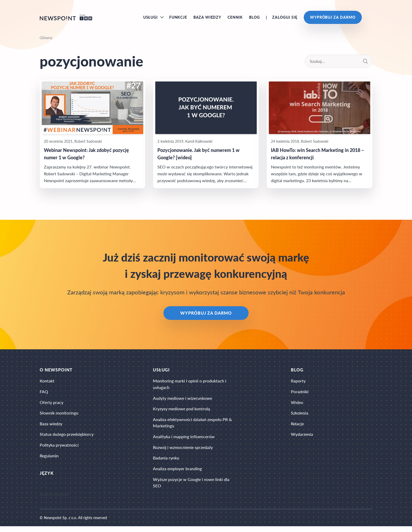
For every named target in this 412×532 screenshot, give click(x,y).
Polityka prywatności (59, 450)
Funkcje (178, 18)
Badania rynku (166, 464)
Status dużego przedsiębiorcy (67, 439)
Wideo (297, 406)
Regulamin (49, 461)
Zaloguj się (285, 18)
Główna (46, 40)
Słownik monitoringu (59, 417)
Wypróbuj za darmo (333, 18)
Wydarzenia (302, 439)
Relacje (297, 428)
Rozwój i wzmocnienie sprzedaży (183, 453)
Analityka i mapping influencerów (184, 442)
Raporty (298, 384)
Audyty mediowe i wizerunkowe (182, 402)
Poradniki (300, 395)
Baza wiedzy (207, 18)
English (46, 500)
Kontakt (47, 384)
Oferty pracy (51, 406)
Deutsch (62, 500)
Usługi (150, 18)
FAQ (44, 395)
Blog (254, 18)
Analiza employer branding (177, 475)
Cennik (235, 18)
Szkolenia (300, 417)
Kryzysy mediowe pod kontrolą (181, 413)
